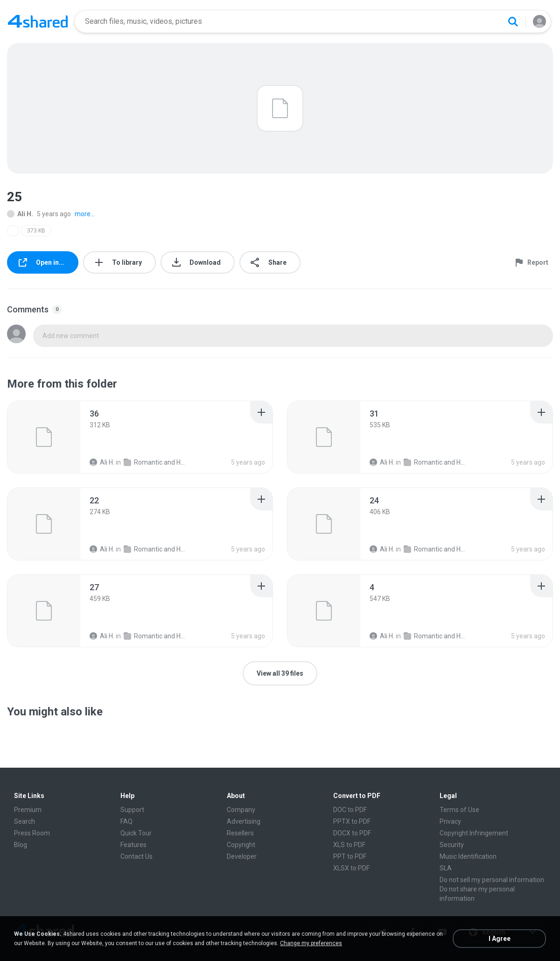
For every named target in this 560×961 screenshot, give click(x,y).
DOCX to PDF (352, 833)
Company (241, 810)
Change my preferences (311, 943)
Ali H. (20, 214)
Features (133, 845)
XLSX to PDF (351, 868)
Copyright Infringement (474, 833)
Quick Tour (136, 833)
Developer (242, 856)
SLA (446, 868)
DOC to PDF (350, 810)
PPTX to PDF (352, 821)
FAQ (126, 821)
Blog (21, 845)
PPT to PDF (350, 856)
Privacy (450, 821)
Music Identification (468, 856)
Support (132, 810)
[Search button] (513, 21)
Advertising (244, 821)
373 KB (36, 231)
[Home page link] (38, 21)
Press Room (32, 833)
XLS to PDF (349, 845)
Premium (28, 810)
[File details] (44, 437)
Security (452, 845)
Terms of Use (459, 810)
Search (24, 821)
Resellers (240, 833)
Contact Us (136, 856)
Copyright (241, 845)
